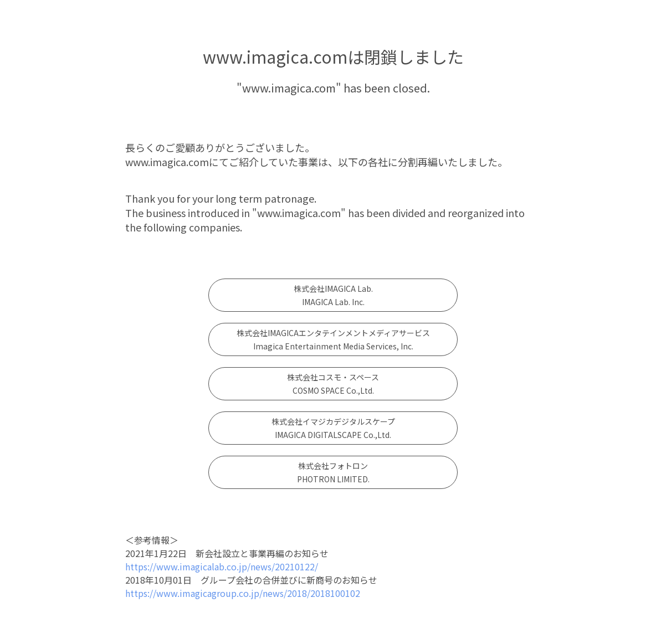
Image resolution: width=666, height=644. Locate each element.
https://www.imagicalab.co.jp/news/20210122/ (222, 566)
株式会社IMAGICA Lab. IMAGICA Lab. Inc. (333, 295)
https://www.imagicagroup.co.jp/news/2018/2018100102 (243, 593)
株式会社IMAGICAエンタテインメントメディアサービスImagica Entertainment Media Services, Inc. (333, 339)
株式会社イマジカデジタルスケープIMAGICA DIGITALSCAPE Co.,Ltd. (333, 428)
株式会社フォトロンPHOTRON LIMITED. (333, 472)
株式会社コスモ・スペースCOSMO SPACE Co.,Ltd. (333, 384)
